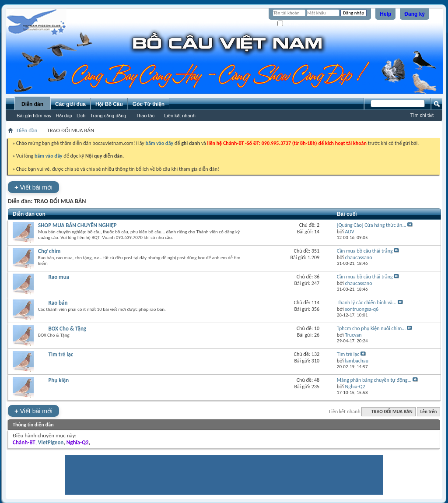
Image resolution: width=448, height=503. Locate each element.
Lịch (81, 116)
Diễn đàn (32, 104)
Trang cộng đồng (108, 116)
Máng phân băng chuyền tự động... (374, 380)
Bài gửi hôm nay (34, 116)
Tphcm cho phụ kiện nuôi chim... (371, 328)
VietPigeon (51, 442)
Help (385, 14)
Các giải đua (70, 104)
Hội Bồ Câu (109, 104)
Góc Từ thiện (149, 104)
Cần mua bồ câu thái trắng (365, 251)
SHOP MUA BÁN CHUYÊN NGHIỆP (77, 225)
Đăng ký (415, 14)
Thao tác (145, 116)
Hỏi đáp (64, 116)
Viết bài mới (33, 187)
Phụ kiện (58, 380)
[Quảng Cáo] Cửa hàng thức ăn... (372, 225)
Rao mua (59, 277)
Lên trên (429, 412)
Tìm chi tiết (422, 115)
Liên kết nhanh (180, 116)
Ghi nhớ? (290, 24)
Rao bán (58, 303)
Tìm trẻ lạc (61, 354)
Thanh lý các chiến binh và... (367, 303)
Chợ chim (49, 251)
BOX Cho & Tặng (67, 329)
